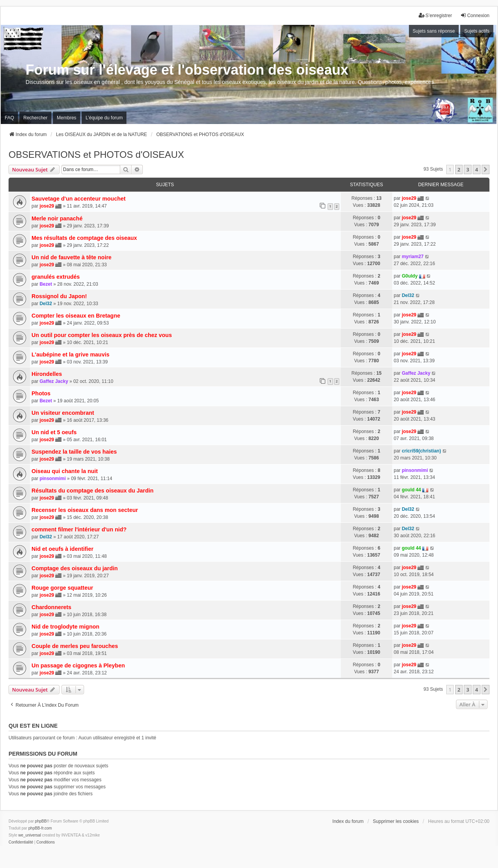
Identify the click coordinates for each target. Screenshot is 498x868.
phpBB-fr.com (40, 828)
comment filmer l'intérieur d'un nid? (79, 529)
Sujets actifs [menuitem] (477, 31)
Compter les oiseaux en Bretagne (76, 316)
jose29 (47, 206)
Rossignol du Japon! (59, 296)
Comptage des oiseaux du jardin (75, 568)
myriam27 (413, 257)
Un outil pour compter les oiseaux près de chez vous (102, 335)
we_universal (30, 835)
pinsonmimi (53, 479)
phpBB (41, 821)
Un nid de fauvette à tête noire (72, 257)
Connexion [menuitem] (475, 15)
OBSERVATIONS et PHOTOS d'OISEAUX (96, 155)
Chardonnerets (51, 607)
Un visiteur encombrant (63, 413)
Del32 (46, 304)
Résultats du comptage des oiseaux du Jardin (92, 491)
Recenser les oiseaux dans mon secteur (85, 510)
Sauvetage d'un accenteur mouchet (79, 199)
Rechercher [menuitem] (35, 118)
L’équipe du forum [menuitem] (104, 118)
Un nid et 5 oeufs (54, 432)
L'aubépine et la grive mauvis (70, 355)
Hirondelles (47, 374)
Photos (41, 393)
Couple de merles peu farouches (75, 646)
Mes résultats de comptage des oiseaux (84, 238)
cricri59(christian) (422, 451)
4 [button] (476, 169)
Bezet (46, 284)
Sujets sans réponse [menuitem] (434, 31)
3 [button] (467, 169)
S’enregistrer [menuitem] (435, 15)
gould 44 (411, 490)
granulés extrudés (56, 277)
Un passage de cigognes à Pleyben (78, 665)
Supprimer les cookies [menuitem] (396, 821)
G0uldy (410, 276)
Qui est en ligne (33, 726)
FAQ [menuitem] (9, 118)
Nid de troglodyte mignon (65, 627)
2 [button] (459, 169)
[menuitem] (21, 842)
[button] (486, 169)
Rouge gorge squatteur (62, 588)
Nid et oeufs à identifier (62, 549)
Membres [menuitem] (67, 118)
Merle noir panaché (57, 218)
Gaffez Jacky (54, 381)
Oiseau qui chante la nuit (65, 471)
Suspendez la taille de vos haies (74, 452)
